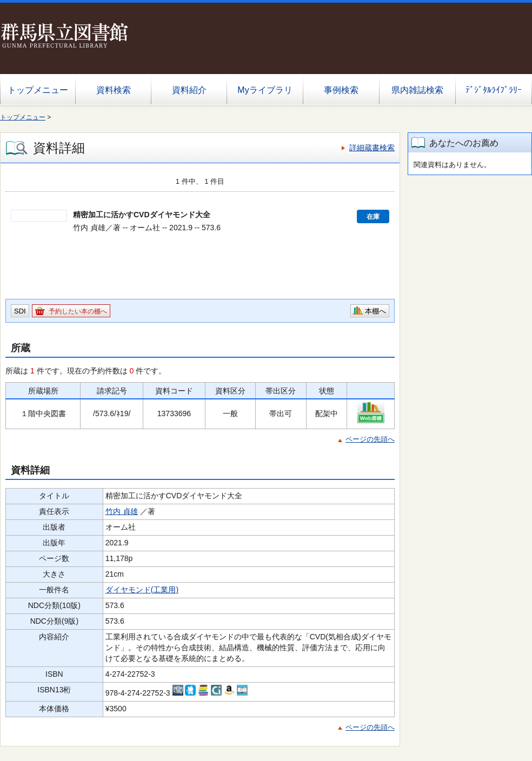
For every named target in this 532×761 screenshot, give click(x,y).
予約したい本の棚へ (78, 311)
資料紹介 (189, 90)
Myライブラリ (265, 90)
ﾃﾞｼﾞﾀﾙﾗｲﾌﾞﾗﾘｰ (494, 90)
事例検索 (341, 90)
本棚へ (375, 311)
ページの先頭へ (370, 439)
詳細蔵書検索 (372, 148)
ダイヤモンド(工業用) (142, 590)
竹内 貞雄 (122, 511)
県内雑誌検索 (417, 90)
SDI (20, 311)
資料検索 (114, 90)
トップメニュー (38, 90)
